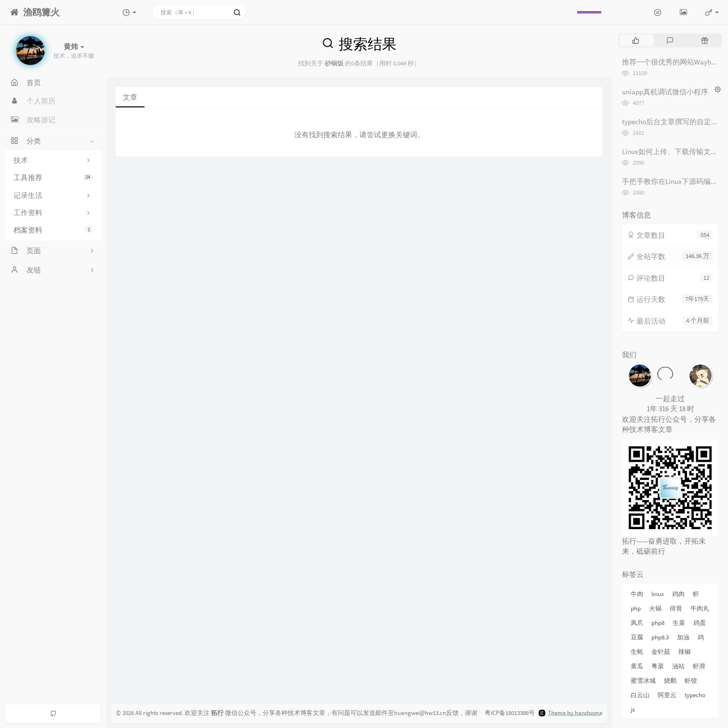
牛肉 (637, 594)
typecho (695, 695)
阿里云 (667, 695)
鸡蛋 (700, 623)
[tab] (636, 40)
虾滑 (699, 666)
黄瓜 (637, 666)
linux (658, 594)
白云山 (640, 695)
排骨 (676, 608)
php (636, 608)
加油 (683, 637)
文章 (130, 97)
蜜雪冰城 (643, 681)
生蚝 (637, 652)
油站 (678, 666)
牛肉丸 (700, 608)
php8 (658, 623)
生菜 (679, 623)
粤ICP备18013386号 (510, 713)
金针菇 (661, 652)
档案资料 (53, 230)
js (633, 709)
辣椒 (685, 652)
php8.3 (660, 637)
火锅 (655, 608)
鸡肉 (678, 594)
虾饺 (691, 681)
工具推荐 (53, 177)
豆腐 (637, 637)
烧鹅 (670, 681)
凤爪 (637, 623)
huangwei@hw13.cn (420, 713)
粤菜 (658, 666)
